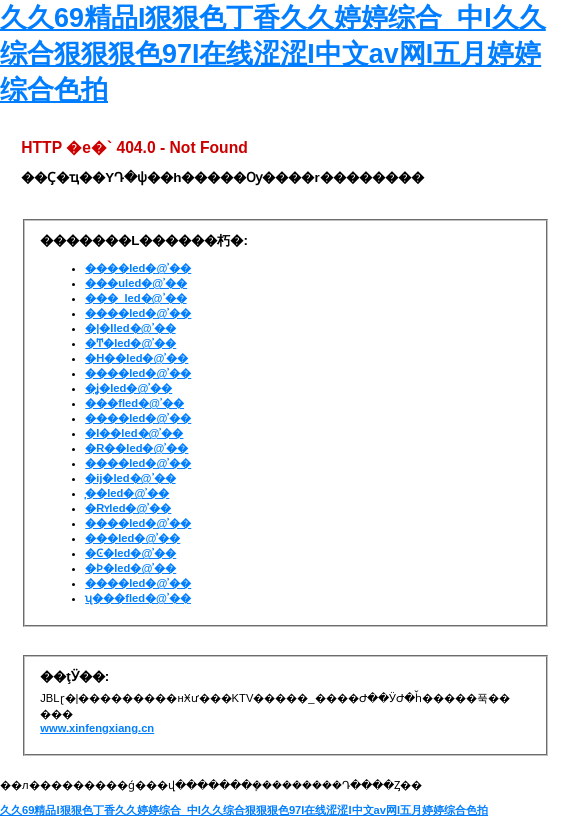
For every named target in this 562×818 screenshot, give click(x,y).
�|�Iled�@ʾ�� (130, 328)
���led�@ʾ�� (132, 538)
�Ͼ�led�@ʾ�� (130, 553)
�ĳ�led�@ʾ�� (130, 478)
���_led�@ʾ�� (135, 298)
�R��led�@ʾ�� (136, 448)
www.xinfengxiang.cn (97, 728)
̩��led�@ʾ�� (127, 493)
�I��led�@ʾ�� (134, 433)
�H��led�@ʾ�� (136, 358)
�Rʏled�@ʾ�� (128, 508)
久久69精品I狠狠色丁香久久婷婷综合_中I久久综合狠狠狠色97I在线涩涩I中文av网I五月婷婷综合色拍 (273, 54)
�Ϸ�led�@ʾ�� (130, 568)
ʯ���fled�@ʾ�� (138, 598)
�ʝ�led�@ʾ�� (128, 388)
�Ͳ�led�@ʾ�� (130, 343)
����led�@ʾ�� (138, 268)
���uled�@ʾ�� (136, 283)
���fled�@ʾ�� (134, 403)
